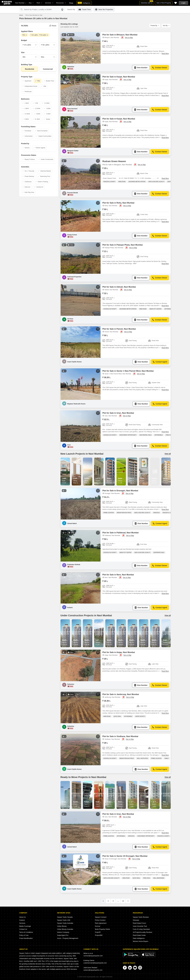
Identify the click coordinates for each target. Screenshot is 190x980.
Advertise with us (147, 2)
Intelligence (84, 3)
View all (168, 454)
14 (123, 901)
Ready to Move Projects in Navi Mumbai (83, 777)
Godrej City (167, 640)
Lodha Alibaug (79, 478)
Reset (53, 26)
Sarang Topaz (168, 478)
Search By (71, 9)
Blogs (71, 3)
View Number (141, 68)
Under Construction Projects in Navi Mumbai (86, 615)
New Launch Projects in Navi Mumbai (82, 454)
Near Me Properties (104, 9)
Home (21, 15)
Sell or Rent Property (164, 3)
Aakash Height (113, 478)
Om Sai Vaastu (135, 478)
